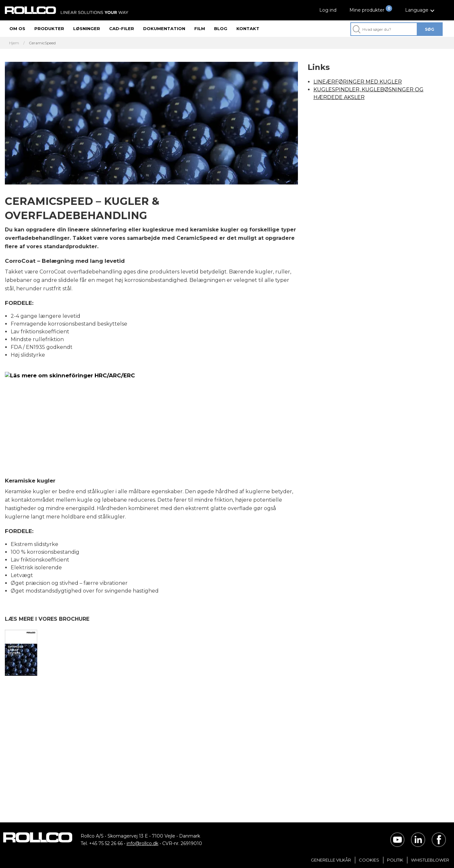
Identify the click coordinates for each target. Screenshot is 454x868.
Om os (17, 28)
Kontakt (248, 28)
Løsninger (87, 28)
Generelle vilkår (331, 860)
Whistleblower (430, 860)
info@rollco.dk (142, 843)
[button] (421, 10)
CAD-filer (122, 28)
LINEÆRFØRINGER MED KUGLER (358, 82)
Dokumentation (164, 28)
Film (200, 28)
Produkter (49, 28)
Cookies (369, 860)
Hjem (14, 43)
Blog (221, 28)
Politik (395, 860)
